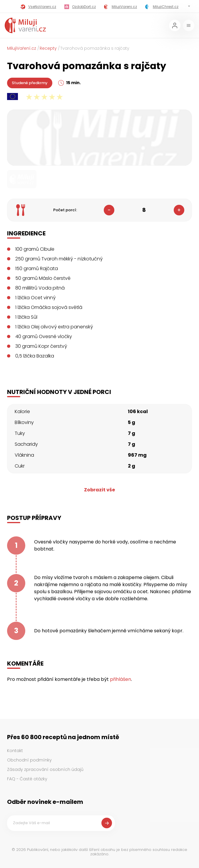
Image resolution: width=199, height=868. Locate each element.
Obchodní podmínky (29, 760)
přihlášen (121, 679)
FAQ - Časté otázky (27, 779)
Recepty (48, 48)
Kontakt (15, 751)
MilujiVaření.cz (22, 48)
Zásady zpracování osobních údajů (45, 769)
